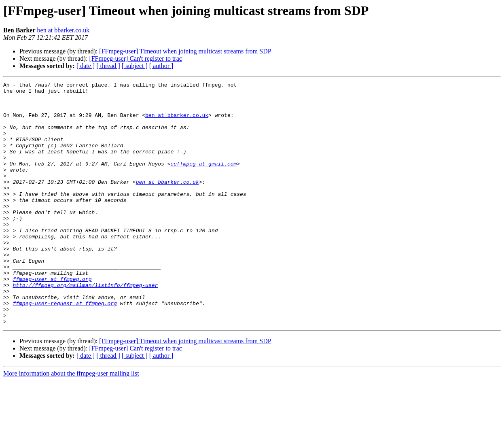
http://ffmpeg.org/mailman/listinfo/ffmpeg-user (85, 326)
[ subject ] (135, 66)
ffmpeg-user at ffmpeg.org (52, 319)
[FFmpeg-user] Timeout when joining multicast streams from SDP (185, 51)
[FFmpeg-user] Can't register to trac (135, 58)
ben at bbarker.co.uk (64, 30)
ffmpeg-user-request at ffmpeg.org (65, 348)
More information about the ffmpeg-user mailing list (71, 422)
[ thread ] (108, 66)
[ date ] (86, 66)
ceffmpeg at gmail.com (203, 181)
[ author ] (161, 66)
